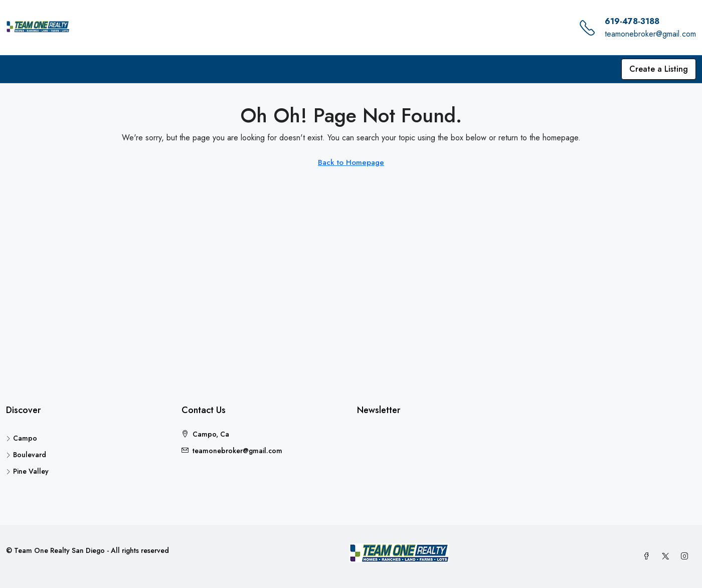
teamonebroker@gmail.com (650, 34)
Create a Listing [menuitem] (659, 69)
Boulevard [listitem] (26, 455)
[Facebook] (648, 556)
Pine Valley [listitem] (27, 471)
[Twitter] (667, 556)
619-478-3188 (632, 21)
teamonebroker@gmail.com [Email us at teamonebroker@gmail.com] (237, 451)
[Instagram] (686, 556)
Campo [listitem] (22, 438)
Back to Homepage (351, 162)
